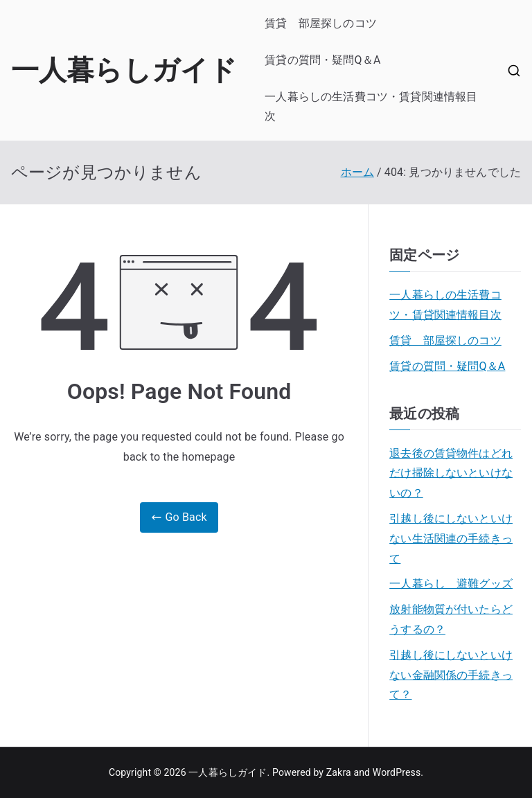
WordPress (397, 772)
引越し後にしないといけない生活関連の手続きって (451, 539)
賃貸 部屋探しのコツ (321, 23)
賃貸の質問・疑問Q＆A (322, 60)
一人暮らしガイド (124, 70)
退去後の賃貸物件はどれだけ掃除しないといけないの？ (451, 473)
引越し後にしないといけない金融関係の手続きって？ (451, 675)
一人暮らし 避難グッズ (451, 584)
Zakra (339, 772)
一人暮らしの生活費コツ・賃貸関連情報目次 (371, 107)
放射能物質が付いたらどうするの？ (451, 619)
